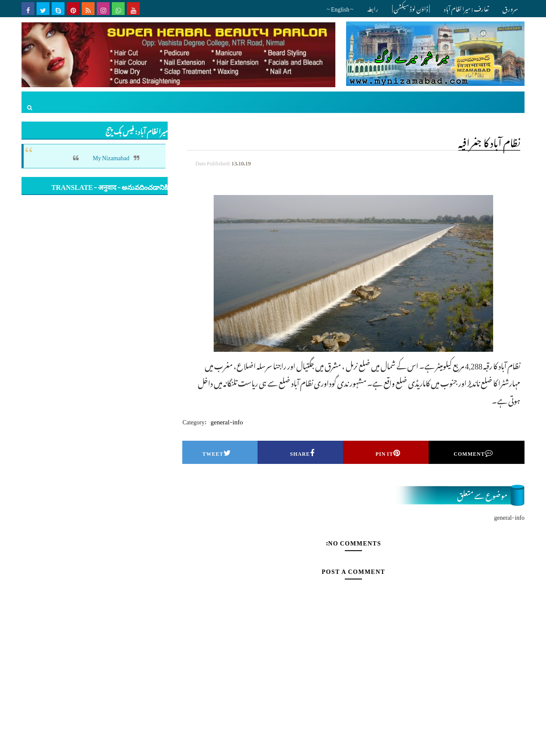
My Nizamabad (111, 156)
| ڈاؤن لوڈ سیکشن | (411, 8)
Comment (473, 452)
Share (302, 452)
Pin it (388, 452)
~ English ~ (340, 8)
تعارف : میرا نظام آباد (466, 8)
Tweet (217, 452)
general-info (227, 420)
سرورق (510, 8)
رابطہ (373, 8)
